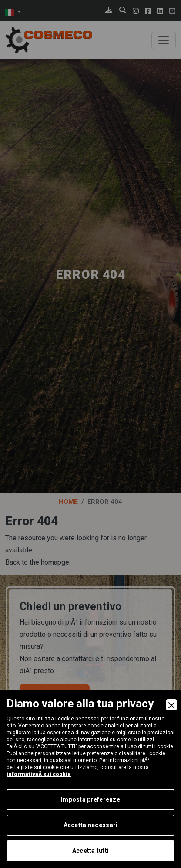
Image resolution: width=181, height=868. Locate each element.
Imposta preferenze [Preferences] (90, 799)
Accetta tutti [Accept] (91, 851)
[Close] (171, 705)
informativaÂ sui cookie (39, 774)
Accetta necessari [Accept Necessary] (91, 825)
